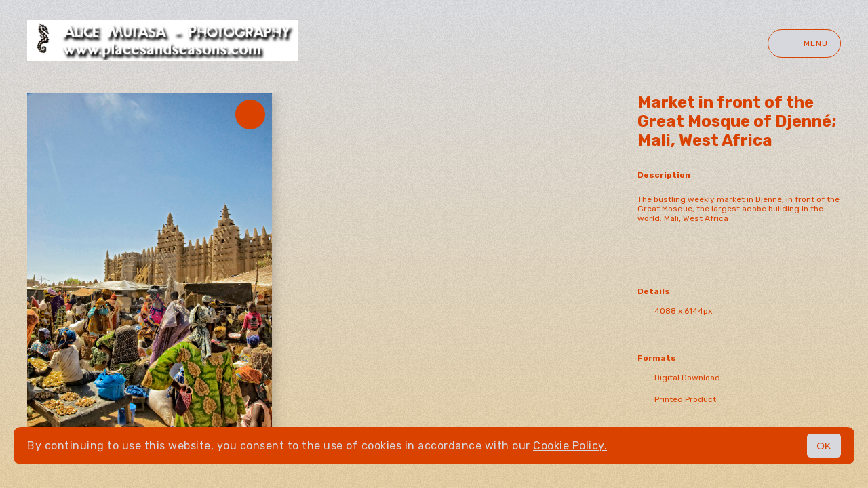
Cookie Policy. (570, 446)
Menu (804, 43)
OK (824, 446)
